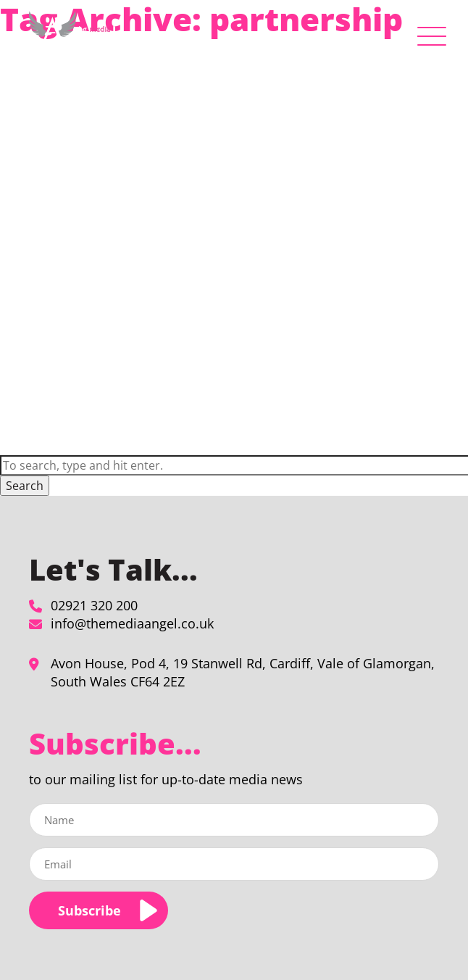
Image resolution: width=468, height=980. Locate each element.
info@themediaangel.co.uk (132, 623)
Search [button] (25, 486)
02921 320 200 (94, 605)
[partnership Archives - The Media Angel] (72, 33)
